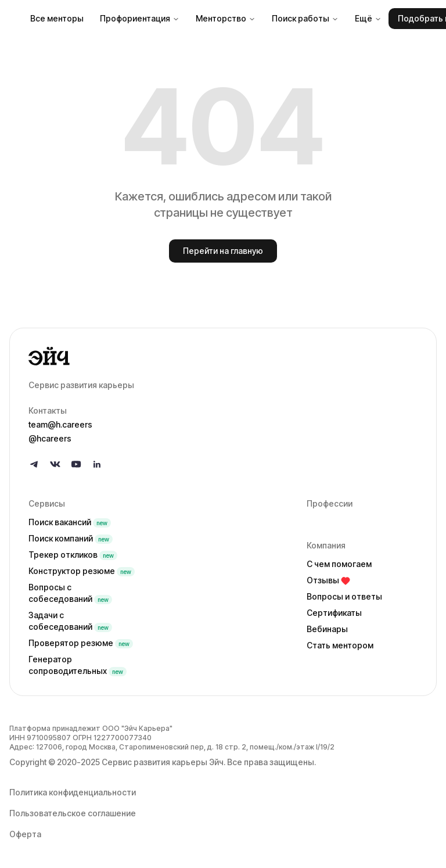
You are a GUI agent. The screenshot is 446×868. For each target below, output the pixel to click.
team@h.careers (60, 424)
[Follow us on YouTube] (76, 464)
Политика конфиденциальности (73, 792)
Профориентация (140, 18)
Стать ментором (340, 645)
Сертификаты (334, 613)
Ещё (368, 18)
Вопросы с (70, 593)
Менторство (226, 18)
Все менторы (57, 18)
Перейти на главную (223, 251)
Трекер (73, 555)
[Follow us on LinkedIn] (97, 464)
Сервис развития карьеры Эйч (163, 762)
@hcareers (50, 438)
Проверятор (81, 643)
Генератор (78, 665)
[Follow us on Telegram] (34, 464)
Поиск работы (305, 18)
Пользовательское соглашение (73, 813)
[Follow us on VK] (55, 464)
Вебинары (327, 629)
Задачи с (70, 621)
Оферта (25, 834)
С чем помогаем (339, 564)
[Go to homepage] (223, 356)
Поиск (70, 522)
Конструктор (82, 571)
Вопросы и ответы (344, 596)
